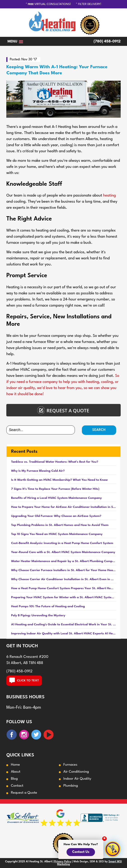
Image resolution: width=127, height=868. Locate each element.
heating (109, 196)
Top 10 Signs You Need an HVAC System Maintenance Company (57, 534)
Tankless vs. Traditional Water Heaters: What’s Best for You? (55, 462)
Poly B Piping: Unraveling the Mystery (38, 615)
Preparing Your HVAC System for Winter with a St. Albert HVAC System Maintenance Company (63, 597)
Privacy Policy (63, 862)
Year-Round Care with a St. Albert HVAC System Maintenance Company (63, 552)
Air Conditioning (76, 772)
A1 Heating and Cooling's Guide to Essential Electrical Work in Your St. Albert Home (63, 624)
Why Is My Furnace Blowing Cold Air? (38, 471)
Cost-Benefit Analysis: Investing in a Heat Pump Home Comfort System (62, 543)
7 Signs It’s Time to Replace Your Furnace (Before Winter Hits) (55, 489)
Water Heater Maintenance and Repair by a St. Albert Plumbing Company (63, 561)
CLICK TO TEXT (24, 680)
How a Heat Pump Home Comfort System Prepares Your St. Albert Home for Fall (63, 588)
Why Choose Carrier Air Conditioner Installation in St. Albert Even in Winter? (63, 579)
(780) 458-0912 (107, 41)
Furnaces (70, 765)
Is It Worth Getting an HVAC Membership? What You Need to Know (59, 480)
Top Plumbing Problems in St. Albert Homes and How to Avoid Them (60, 525)
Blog (14, 779)
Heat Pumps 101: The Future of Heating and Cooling (48, 606)
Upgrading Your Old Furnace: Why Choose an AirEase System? (56, 516)
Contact (17, 786)
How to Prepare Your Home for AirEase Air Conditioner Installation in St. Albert (63, 507)
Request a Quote (24, 793)
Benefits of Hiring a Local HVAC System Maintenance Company (56, 498)
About (16, 772)
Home (15, 765)
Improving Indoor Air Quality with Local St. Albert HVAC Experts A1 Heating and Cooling (63, 633)
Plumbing (71, 786)
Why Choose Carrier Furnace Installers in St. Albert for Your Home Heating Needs (63, 570)
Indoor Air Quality (77, 779)
